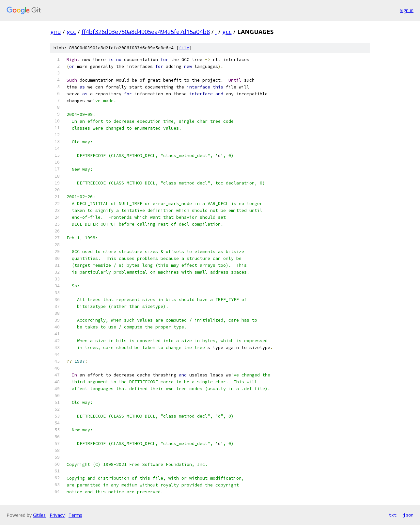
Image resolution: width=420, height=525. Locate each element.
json (408, 515)
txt (393, 515)
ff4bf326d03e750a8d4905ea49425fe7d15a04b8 (146, 32)
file (184, 48)
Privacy (57, 515)
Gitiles (39, 515)
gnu (56, 32)
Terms (75, 515)
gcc (71, 32)
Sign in (407, 10)
